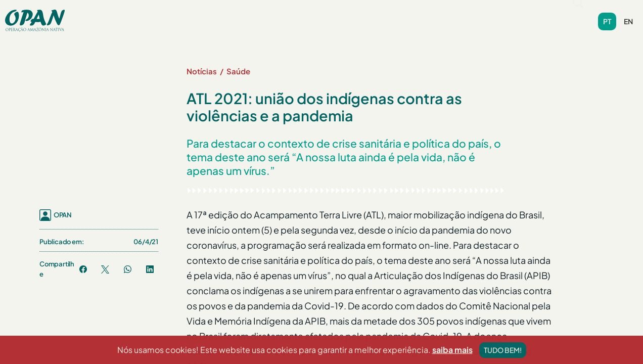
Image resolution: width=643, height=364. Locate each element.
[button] (155, 15)
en (628, 17)
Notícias (269, 15)
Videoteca (373, 15)
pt (607, 17)
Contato (423, 15)
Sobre (155, 15)
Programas (212, 15)
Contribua (473, 15)
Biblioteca (319, 15)
